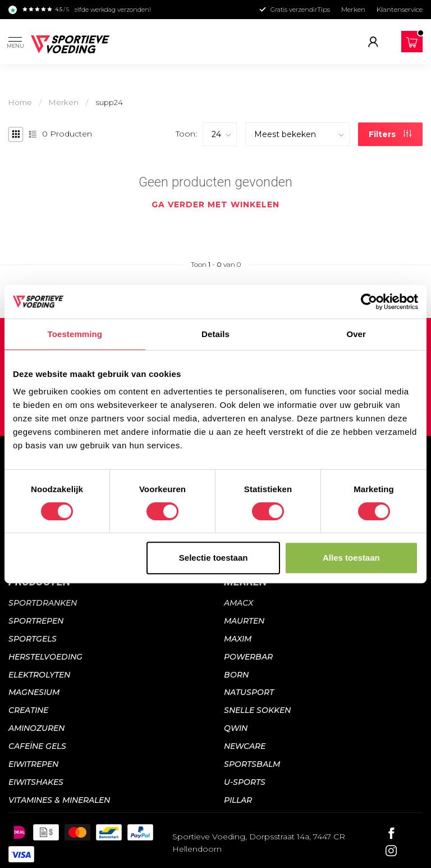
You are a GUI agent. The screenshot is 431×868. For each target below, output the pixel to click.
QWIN (236, 728)
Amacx (239, 603)
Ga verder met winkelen (215, 204)
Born (236, 675)
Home (20, 102)
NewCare (245, 746)
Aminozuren (36, 728)
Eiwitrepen (33, 764)
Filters (390, 134)
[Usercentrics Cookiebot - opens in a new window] (369, 302)
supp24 (109, 102)
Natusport (249, 692)
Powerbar (248, 657)
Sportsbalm (252, 764)
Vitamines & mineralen (59, 800)
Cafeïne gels (37, 746)
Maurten (244, 621)
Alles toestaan (351, 558)
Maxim (238, 639)
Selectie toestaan (214, 558)
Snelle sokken (257, 710)
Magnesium (34, 692)
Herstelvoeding (45, 657)
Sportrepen (36, 621)
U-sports (245, 782)
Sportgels (33, 639)
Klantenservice (400, 9)
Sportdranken (43, 603)
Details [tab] (215, 334)
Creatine (28, 710)
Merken (353, 9)
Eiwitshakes (36, 782)
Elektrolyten (39, 675)
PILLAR (238, 800)
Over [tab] (356, 334)
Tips (324, 9)
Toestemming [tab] (75, 334)
